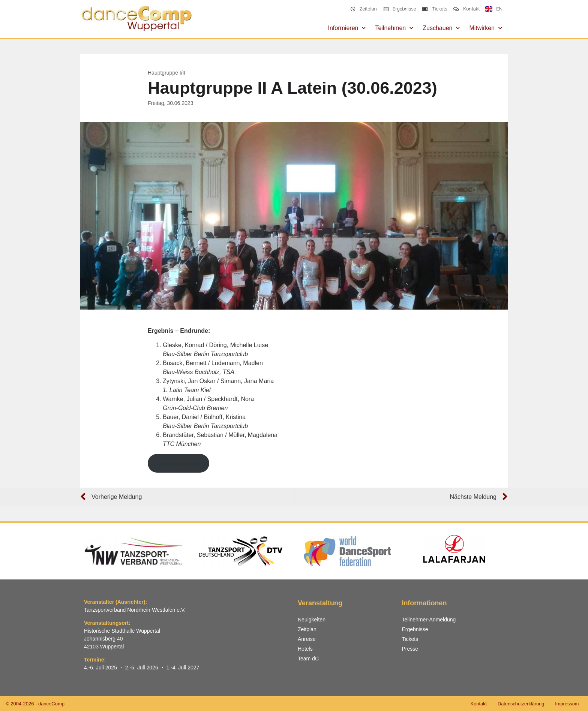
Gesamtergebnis (178, 463)
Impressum (567, 704)
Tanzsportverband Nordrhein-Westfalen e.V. (135, 610)
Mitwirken (486, 28)
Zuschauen (441, 28)
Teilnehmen (394, 28)
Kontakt (476, 704)
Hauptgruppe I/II (166, 73)
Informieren (347, 28)
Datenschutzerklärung (519, 704)
